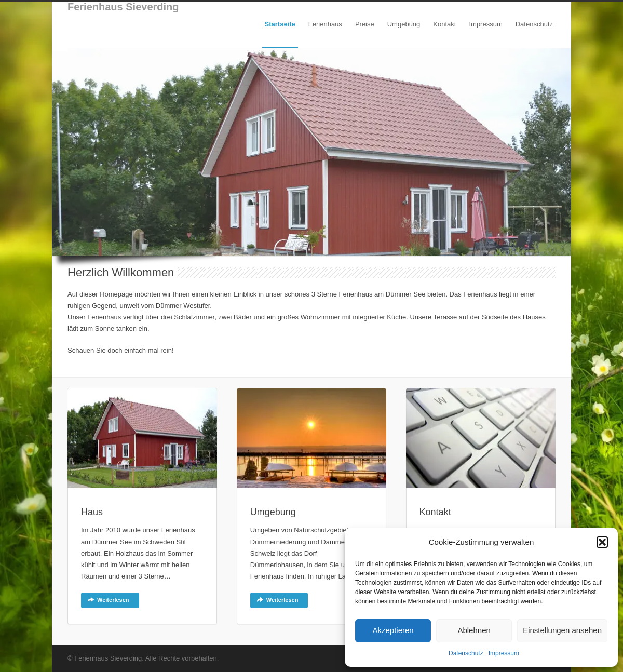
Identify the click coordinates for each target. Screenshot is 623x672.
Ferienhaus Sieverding (123, 7)
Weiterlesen (108, 600)
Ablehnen (474, 630)
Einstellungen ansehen (562, 630)
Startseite (280, 24)
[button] (602, 542)
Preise (365, 24)
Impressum (504, 653)
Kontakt (444, 24)
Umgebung (404, 24)
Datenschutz (466, 653)
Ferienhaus (325, 24)
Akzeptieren (393, 630)
